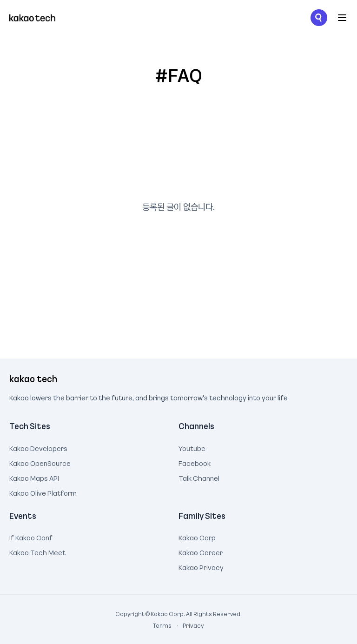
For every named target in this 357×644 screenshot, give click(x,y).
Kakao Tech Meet (37, 551)
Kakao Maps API (34, 477)
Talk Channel (199, 477)
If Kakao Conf (31, 537)
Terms (163, 625)
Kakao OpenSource (40, 462)
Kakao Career (201, 551)
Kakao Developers (38, 447)
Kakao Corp (197, 537)
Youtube (192, 447)
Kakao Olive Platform (43, 492)
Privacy (188, 625)
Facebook (195, 462)
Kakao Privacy (201, 566)
